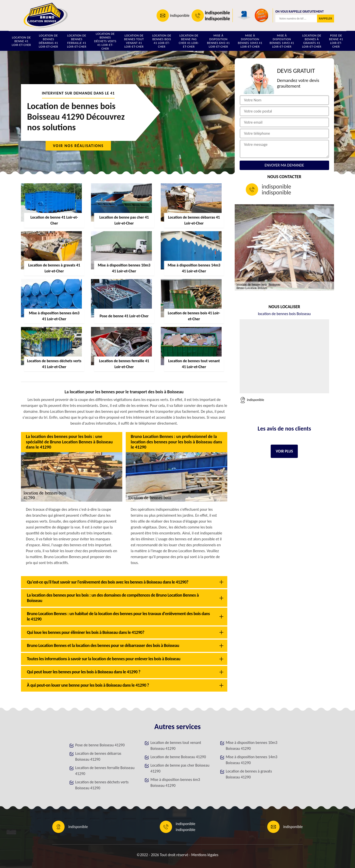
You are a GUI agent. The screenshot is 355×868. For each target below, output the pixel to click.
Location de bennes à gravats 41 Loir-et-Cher (312, 41)
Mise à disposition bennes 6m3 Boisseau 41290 (175, 783)
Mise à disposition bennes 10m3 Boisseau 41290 (252, 745)
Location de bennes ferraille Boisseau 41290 (105, 771)
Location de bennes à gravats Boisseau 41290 (249, 774)
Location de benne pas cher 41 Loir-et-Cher (189, 41)
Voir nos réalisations (78, 146)
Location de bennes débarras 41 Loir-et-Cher (48, 41)
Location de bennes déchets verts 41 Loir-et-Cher (105, 41)
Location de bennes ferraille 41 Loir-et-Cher (77, 41)
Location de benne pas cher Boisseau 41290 (180, 768)
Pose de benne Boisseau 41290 (100, 745)
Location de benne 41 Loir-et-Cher (21, 41)
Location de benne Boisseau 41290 (178, 757)
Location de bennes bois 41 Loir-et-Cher (162, 41)
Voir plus (284, 451)
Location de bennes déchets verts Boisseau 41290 (102, 785)
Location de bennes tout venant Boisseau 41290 (176, 745)
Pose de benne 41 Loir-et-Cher (336, 41)
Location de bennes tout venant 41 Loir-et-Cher (134, 41)
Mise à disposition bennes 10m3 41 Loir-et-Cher (250, 41)
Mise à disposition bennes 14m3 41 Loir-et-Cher (282, 41)
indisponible (180, 15)
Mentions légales (205, 855)
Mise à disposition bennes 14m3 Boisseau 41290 (252, 760)
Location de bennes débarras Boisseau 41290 (98, 756)
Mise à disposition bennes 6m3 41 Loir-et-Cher (218, 41)
